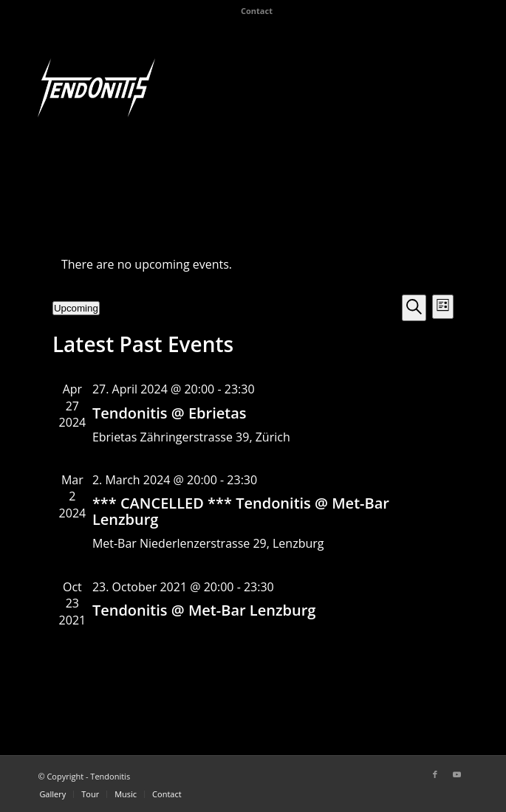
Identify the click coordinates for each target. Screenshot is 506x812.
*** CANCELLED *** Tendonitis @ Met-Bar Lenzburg (241, 511)
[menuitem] (257, 11)
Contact (257, 11)
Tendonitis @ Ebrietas (170, 413)
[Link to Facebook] (435, 774)
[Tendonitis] (96, 88)
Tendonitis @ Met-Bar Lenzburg (204, 610)
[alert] (253, 264)
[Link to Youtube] (457, 774)
